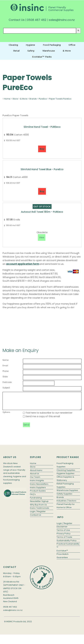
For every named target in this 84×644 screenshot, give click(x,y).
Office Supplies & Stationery (65, 482)
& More (67, 51)
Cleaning (13, 45)
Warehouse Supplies (67, 494)
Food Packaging (52, 45)
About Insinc (36, 474)
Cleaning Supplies (66, 473)
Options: (6, 415)
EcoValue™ (62, 554)
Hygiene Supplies (65, 477)
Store (15, 99)
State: (5, 377)
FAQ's (33, 498)
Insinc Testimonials (40, 511)
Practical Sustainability (68, 547)
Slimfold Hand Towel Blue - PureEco (42, 169)
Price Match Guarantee (63, 559)
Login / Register (38, 515)
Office (72, 45)
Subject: (6, 388)
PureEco (43, 99)
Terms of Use (63, 533)
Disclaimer (62, 530)
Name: (6, 360)
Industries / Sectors (66, 504)
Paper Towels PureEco (60, 99)
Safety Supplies (64, 497)
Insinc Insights (37, 484)
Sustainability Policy (67, 544)
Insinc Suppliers (38, 491)
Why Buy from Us (38, 508)
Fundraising (36, 501)
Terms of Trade (64, 540)
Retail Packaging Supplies (65, 489)
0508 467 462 (37, 20)
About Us (35, 477)
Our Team (35, 480)
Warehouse (49, 51)
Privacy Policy (64, 537)
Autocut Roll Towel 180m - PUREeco (42, 212)
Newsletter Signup (39, 505)
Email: (5, 366)
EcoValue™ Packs (42, 57)
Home (7, 99)
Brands (33, 99)
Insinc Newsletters (39, 487)
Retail (16, 51)
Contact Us (17, 20)
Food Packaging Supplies (65, 468)
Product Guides (38, 494)
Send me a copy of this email (41, 420)
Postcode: (7, 382)
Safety (31, 51)
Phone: (6, 371)
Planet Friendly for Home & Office (66, 509)
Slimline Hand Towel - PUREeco (42, 127)
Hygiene (30, 45)
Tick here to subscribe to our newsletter (48, 416)
